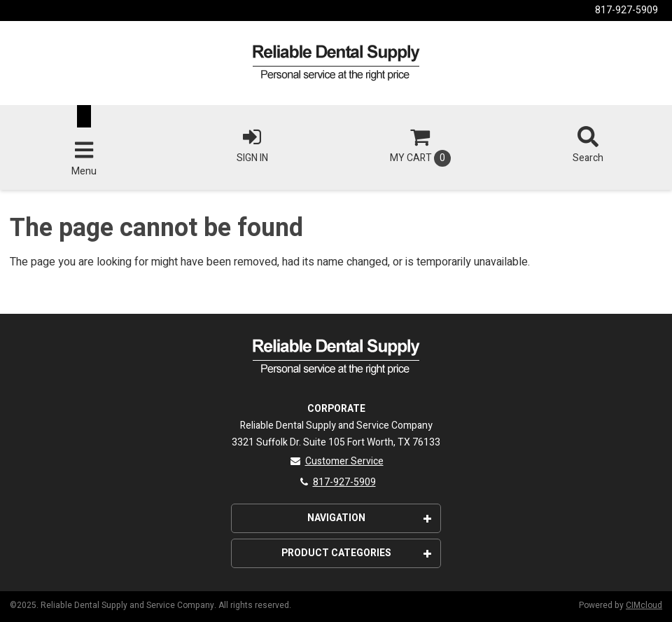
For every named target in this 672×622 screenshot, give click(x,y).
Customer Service (336, 461)
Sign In (252, 146)
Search (588, 146)
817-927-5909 (626, 10)
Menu (84, 159)
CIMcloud (644, 605)
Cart (420, 146)
